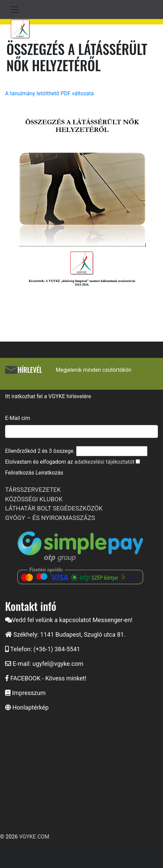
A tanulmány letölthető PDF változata (49, 93)
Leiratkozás (49, 473)
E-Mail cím (18, 418)
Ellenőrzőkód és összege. (40, 451)
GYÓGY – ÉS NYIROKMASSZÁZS (50, 518)
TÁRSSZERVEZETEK (33, 490)
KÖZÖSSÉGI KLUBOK (34, 499)
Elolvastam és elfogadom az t (70, 462)
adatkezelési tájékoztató (103, 462)
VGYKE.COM (34, 837)
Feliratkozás (20, 473)
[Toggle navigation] (15, 9)
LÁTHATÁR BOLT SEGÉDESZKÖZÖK (54, 508)
